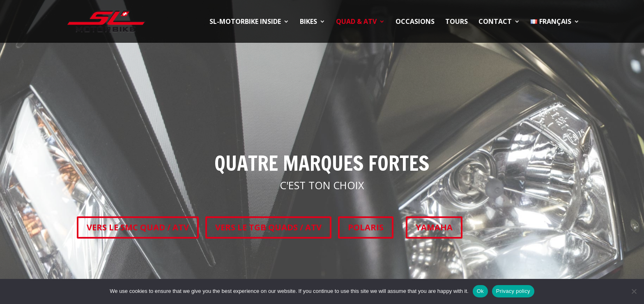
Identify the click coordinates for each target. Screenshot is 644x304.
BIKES (308, 22)
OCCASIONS (415, 22)
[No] (634, 291)
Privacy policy (513, 291)
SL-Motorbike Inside (245, 22)
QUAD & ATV (356, 22)
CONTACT (495, 22)
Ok (480, 291)
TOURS (457, 22)
